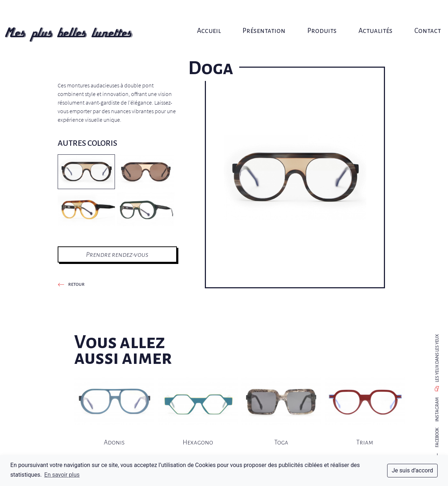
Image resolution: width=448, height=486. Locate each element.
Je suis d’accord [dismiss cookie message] (412, 470)
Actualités (365, 13)
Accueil (212, 13)
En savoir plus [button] (62, 475)
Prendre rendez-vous (117, 254)
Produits (316, 13)
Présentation (262, 13)
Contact (412, 13)
